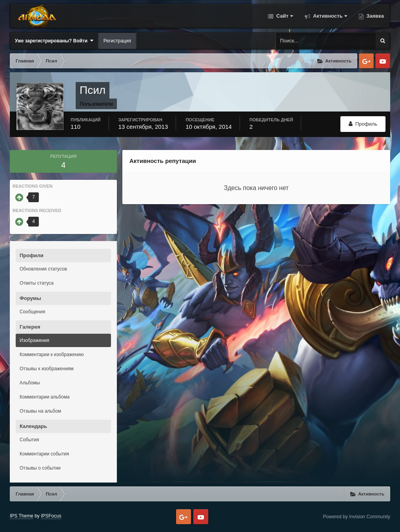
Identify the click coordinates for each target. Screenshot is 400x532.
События (29, 440)
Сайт (284, 16)
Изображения (34, 340)
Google (366, 61)
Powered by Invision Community (357, 517)
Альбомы (30, 383)
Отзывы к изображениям (47, 369)
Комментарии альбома (45, 397)
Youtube (383, 61)
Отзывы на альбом (40, 411)
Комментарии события (44, 454)
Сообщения (32, 312)
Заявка (375, 16)
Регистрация (117, 41)
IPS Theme (22, 516)
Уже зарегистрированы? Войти (54, 41)
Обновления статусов (43, 269)
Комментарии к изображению (52, 355)
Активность (329, 16)
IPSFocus (51, 516)
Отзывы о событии (40, 468)
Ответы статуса (37, 283)
